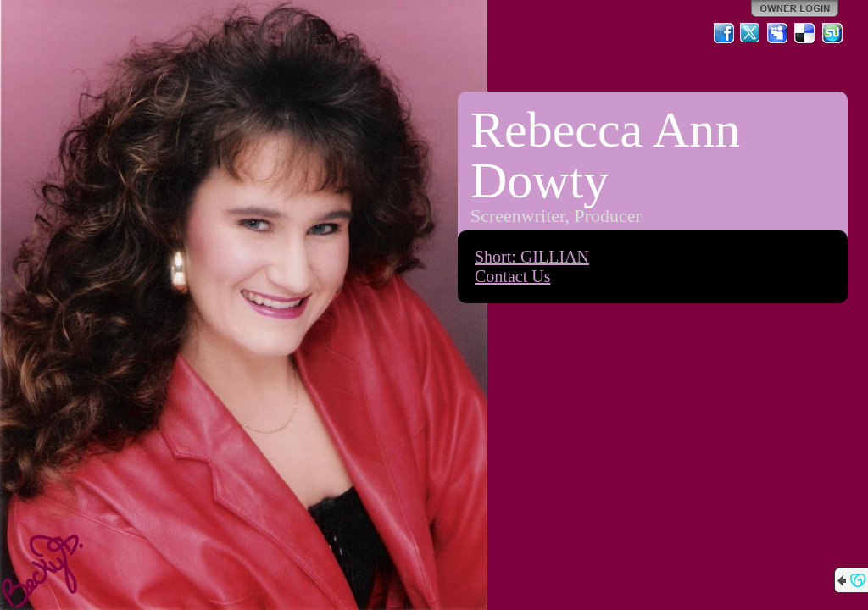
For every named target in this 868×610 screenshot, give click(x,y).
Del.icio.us (805, 33)
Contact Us (512, 276)
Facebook (724, 33)
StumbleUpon (832, 33)
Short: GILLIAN (532, 257)
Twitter (751, 33)
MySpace (778, 33)
